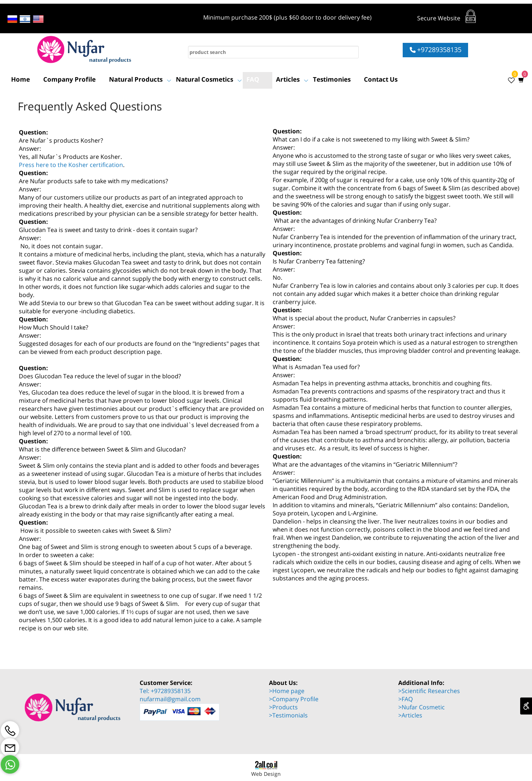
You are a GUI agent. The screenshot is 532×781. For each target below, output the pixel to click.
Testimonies (332, 79)
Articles (292, 79)
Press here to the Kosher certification (71, 165)
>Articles (410, 715)
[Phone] (10, 730)
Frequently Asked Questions (90, 106)
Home (21, 79)
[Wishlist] (509, 79)
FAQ (253, 79)
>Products (283, 707)
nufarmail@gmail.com (170, 699)
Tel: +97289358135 (165, 691)
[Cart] (519, 79)
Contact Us (381, 79)
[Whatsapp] (10, 764)
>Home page (287, 691)
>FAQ (405, 699)
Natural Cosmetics (209, 79)
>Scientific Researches (429, 691)
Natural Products (140, 79)
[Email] (10, 747)
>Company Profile (294, 699)
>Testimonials (288, 715)
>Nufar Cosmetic (422, 707)
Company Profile (69, 79)
